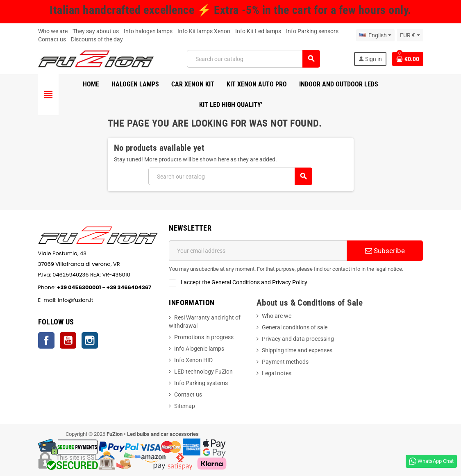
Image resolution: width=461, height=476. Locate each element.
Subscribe (385, 251)
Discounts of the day (97, 39)
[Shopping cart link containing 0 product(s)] (408, 59)
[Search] (253, 59)
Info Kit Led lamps (258, 31)
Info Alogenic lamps (199, 349)
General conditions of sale (295, 327)
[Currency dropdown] (410, 35)
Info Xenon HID (193, 360)
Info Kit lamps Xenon (204, 31)
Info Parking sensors (312, 31)
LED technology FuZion (203, 372)
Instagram (90, 340)
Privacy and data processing (298, 339)
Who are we (277, 316)
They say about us (96, 31)
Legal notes (277, 373)
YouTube (68, 340)
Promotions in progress (204, 337)
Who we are (53, 31)
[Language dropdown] (375, 35)
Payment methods (285, 362)
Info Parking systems (201, 383)
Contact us (52, 39)
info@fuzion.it (114, 300)
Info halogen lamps (148, 31)
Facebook (46, 340)
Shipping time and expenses (297, 350)
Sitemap (185, 406)
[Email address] (258, 251)
